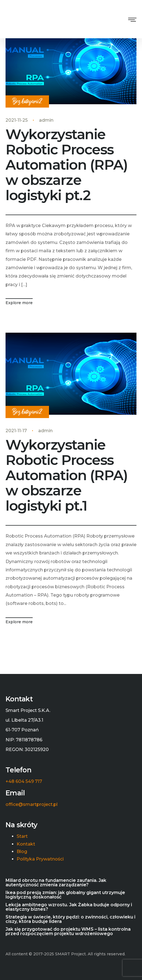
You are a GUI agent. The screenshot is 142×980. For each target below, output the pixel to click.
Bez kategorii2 (27, 102)
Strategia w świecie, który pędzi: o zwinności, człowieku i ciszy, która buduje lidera (70, 919)
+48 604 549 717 (24, 782)
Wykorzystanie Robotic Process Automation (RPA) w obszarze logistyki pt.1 (67, 475)
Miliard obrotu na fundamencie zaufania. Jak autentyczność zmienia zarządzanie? (56, 883)
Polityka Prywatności (40, 859)
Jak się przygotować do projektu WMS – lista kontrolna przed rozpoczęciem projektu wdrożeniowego (68, 931)
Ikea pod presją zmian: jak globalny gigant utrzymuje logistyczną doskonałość (65, 895)
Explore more (19, 303)
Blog (22, 852)
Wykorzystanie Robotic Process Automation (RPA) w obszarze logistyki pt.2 (67, 165)
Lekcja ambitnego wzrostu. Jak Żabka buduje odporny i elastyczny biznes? (69, 907)
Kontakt (26, 844)
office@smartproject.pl (32, 805)
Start (22, 836)
